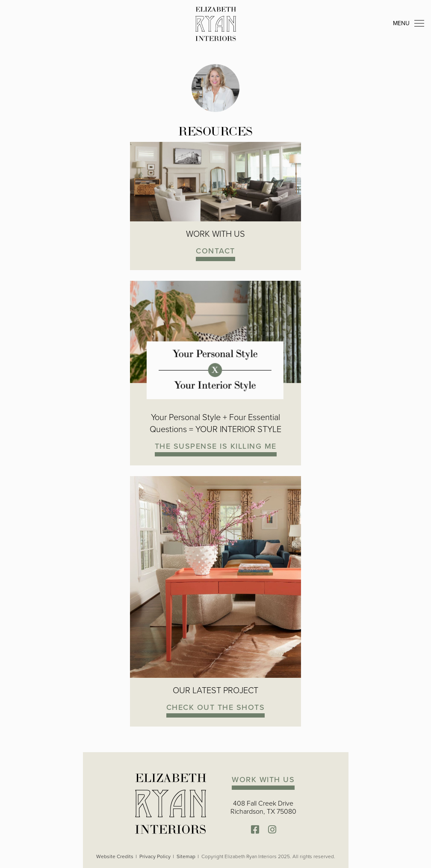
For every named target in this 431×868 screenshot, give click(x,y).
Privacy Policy (155, 856)
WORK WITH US (263, 779)
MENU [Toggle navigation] (409, 24)
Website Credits (115, 856)
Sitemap (186, 856)
